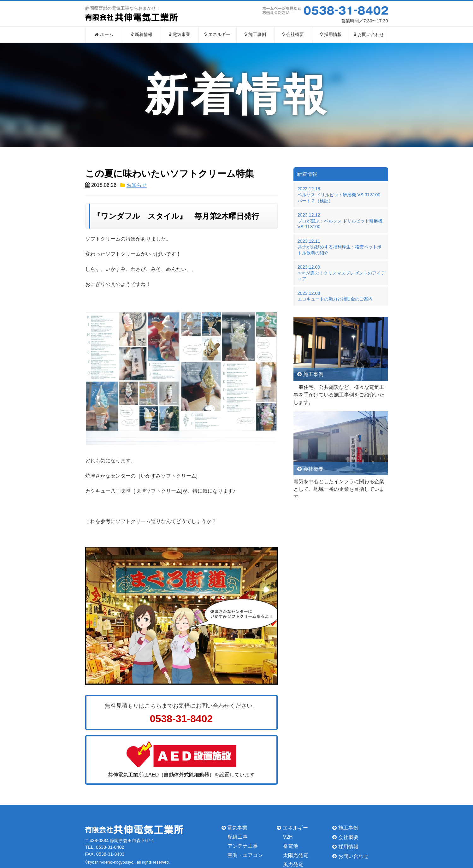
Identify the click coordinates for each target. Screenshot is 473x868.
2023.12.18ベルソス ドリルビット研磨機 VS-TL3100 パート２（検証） (341, 195)
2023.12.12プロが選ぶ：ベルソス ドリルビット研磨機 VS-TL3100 (340, 221)
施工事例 (255, 35)
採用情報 (331, 35)
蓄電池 (291, 846)
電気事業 (180, 35)
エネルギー (217, 35)
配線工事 (238, 837)
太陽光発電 (296, 855)
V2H (288, 837)
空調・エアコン (245, 855)
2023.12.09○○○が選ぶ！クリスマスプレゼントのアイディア (341, 273)
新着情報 (142, 35)
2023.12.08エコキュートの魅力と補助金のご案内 (335, 296)
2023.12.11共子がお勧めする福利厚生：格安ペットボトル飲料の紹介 (340, 247)
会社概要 (293, 35)
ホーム (104, 35)
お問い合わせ (369, 35)
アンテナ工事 (243, 846)
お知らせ (137, 185)
